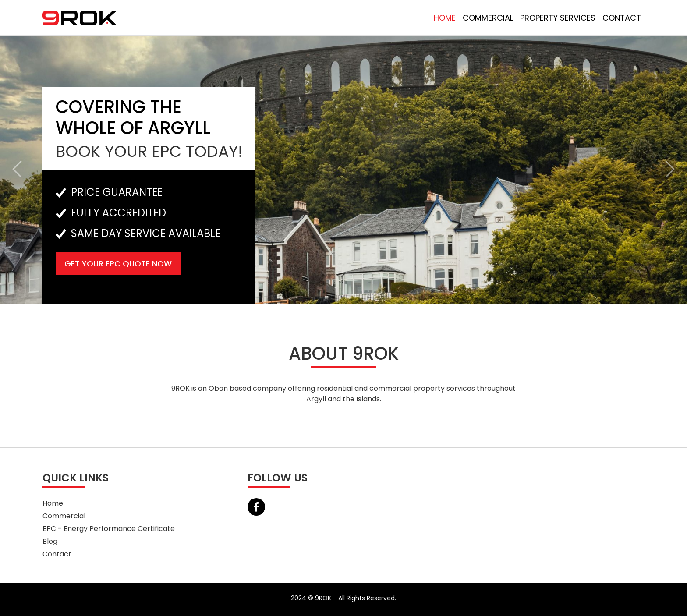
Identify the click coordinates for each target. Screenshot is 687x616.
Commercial (488, 18)
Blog (50, 541)
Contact (622, 18)
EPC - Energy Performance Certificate (109, 529)
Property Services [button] (558, 18)
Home (445, 18)
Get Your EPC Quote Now (118, 264)
